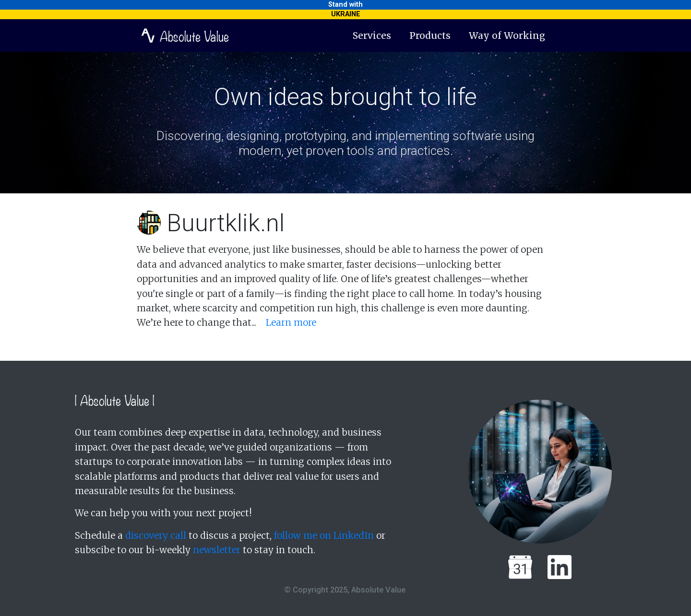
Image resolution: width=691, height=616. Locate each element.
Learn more (291, 322)
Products (430, 36)
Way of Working (507, 36)
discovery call (156, 535)
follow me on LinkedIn (324, 535)
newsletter (217, 550)
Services (372, 36)
